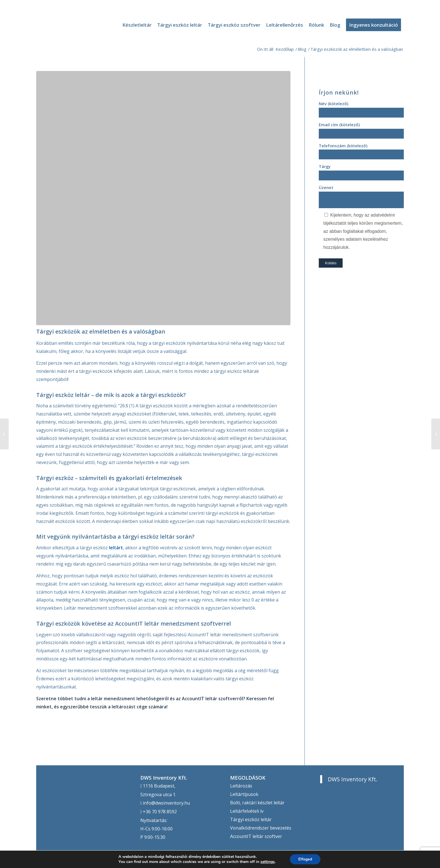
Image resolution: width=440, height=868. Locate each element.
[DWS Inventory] (36, 25)
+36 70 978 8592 (160, 812)
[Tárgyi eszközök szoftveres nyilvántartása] (436, 434)
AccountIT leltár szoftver (256, 836)
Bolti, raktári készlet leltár (257, 803)
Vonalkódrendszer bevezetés (261, 828)
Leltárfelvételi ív (247, 811)
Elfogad (305, 859)
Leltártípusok (244, 794)
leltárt (116, 548)
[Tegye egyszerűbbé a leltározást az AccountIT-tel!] (4, 434)
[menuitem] (137, 25)
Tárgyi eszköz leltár (251, 819)
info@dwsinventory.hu (166, 803)
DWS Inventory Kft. (353, 779)
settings (268, 862)
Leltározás (241, 786)
